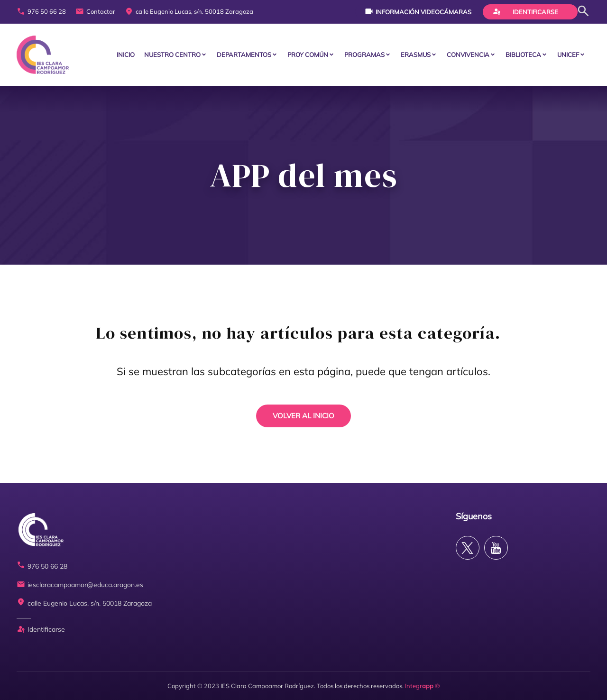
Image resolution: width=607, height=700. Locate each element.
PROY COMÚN (308, 55)
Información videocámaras (418, 11)
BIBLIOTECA (523, 55)
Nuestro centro (172, 55)
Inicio (126, 55)
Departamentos (244, 55)
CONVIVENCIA (468, 55)
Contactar (95, 12)
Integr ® (423, 686)
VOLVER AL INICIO (303, 416)
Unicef (568, 55)
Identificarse (525, 11)
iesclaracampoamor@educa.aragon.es (80, 585)
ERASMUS (416, 55)
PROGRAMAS (364, 55)
